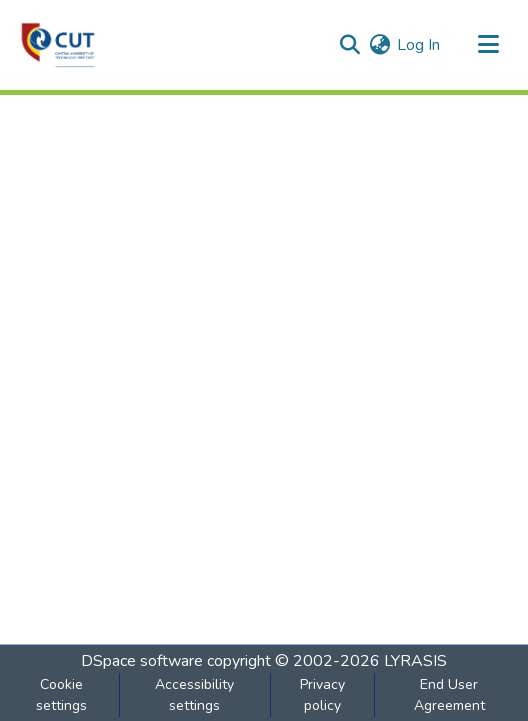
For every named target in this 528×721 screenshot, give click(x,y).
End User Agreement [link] (449, 695)
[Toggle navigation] (488, 45)
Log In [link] (418, 45)
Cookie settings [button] (61, 695)
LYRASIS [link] (415, 661)
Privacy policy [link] (322, 695)
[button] (58, 45)
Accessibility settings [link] (194, 695)
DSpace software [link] (142, 661)
